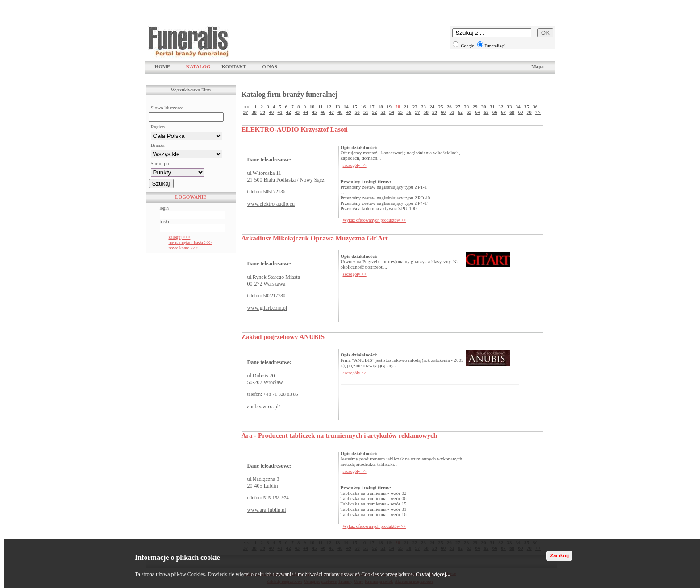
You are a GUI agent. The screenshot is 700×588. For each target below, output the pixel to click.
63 (469, 112)
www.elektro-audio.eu (271, 204)
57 (417, 112)
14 (346, 107)
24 (432, 107)
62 (460, 112)
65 (486, 112)
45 (314, 112)
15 (355, 107)
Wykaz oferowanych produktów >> (375, 220)
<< (247, 107)
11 (321, 107)
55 (400, 112)
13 (338, 107)
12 (329, 107)
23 (423, 107)
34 (518, 107)
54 (392, 112)
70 (529, 112)
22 (415, 107)
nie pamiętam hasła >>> (190, 242)
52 (374, 112)
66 (495, 112)
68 (512, 112)
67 (503, 112)
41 (280, 112)
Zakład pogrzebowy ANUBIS (283, 337)
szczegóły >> (355, 165)
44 (306, 112)
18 (381, 107)
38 (254, 112)
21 (406, 107)
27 (458, 107)
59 (435, 112)
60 (443, 112)
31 (492, 107)
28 (466, 107)
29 (475, 107)
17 (372, 107)
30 (484, 107)
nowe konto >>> (183, 248)
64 (477, 112)
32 (501, 107)
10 (312, 107)
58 (426, 112)
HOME (163, 66)
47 (331, 112)
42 (289, 112)
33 (510, 107)
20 (398, 107)
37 (245, 112)
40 (271, 112)
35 (527, 107)
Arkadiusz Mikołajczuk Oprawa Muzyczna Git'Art (315, 238)
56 (409, 112)
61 (452, 112)
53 (383, 112)
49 (348, 112)
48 (340, 112)
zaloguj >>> (180, 237)
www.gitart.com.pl (267, 308)
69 (520, 112)
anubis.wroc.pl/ (264, 406)
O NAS (269, 66)
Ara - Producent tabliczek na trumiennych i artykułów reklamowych (340, 435)
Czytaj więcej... (433, 574)
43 (297, 112)
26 (449, 107)
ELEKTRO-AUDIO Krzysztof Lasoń (295, 129)
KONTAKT (234, 66)
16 (363, 107)
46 (323, 112)
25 (441, 107)
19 (389, 107)
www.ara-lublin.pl (267, 510)
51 (366, 112)
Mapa (537, 66)
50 (357, 112)
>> (538, 112)
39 (263, 112)
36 (535, 107)
